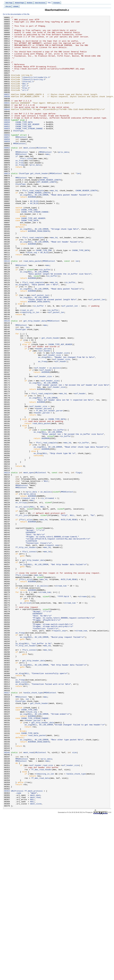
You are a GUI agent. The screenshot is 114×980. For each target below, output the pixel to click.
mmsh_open (28, 564)
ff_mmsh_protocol (34, 946)
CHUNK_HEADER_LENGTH (50, 213)
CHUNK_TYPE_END (23, 149)
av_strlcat (26, 720)
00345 (7, 900)
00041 (7, 120)
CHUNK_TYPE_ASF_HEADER (27, 146)
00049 (7, 141)
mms (48, 182)
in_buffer (45, 320)
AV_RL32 (44, 300)
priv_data (64, 179)
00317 (7, 828)
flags (78, 564)
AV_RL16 (34, 238)
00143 (7, 382)
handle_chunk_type (33, 828)
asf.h (25, 100)
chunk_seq (32, 300)
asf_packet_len (40, 351)
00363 (7, 946)
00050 (7, 143)
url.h (25, 105)
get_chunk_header (39, 205)
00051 (7, 146)
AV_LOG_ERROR (41, 231)
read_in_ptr (27, 369)
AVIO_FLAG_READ (69, 620)
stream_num (61, 700)
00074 (7, 205)
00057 (7, 161)
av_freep (20, 195)
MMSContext (21, 161)
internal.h (28, 95)
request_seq (28, 595)
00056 (7, 159)
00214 (7, 564)
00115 (7, 310)
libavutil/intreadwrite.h (36, 90)
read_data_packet (32, 310)
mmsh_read (28, 900)
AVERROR (32, 233)
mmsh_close (29, 174)
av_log (23, 231)
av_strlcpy (21, 600)
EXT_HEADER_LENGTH (47, 215)
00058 (7, 164)
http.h (26, 102)
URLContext (41, 174)
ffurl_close (26, 187)
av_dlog (19, 338)
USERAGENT (31, 636)
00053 (7, 151)
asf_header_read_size (41, 915)
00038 (7, 113)
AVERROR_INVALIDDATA (39, 274)
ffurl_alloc (26, 620)
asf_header (45, 418)
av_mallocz (55, 438)
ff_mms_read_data (40, 931)
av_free (19, 190)
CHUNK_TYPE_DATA (24, 143)
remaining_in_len (30, 372)
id (93, 713)
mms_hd (54, 225)
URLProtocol (17, 946)
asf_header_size (60, 420)
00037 (7, 110)
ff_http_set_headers (26, 654)
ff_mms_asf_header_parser (49, 490)
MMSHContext (19, 169)
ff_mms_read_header (41, 920)
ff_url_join (22, 615)
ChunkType (18, 154)
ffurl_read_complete (33, 225)
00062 (7, 174)
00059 (7, 167)
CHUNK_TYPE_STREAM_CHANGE (29, 151)
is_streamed (48, 595)
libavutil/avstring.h (34, 92)
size (74, 900)
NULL (30, 231)
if (17, 184)
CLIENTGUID (31, 646)
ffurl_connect (30, 659)
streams (83, 713)
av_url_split (22, 605)
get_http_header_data (35, 382)
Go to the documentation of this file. (16, 14)
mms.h (25, 97)
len (78, 205)
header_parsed (43, 415)
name (19, 949)
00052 (7, 149)
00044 (7, 128)
